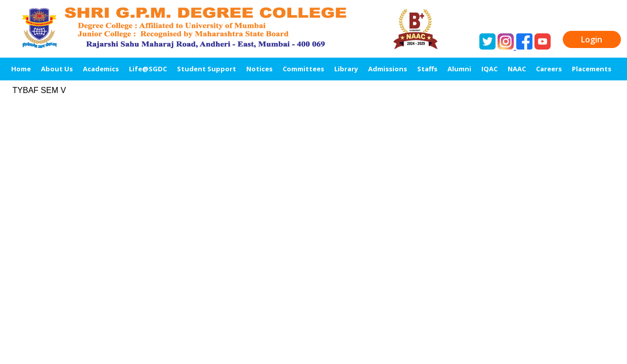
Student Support (207, 69)
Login (592, 39)
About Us (57, 69)
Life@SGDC (148, 69)
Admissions (388, 69)
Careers (549, 69)
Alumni (459, 69)
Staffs (427, 69)
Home (21, 69)
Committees (303, 69)
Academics (101, 69)
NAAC (517, 69)
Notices (259, 69)
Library (346, 69)
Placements (592, 69)
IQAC (489, 69)
